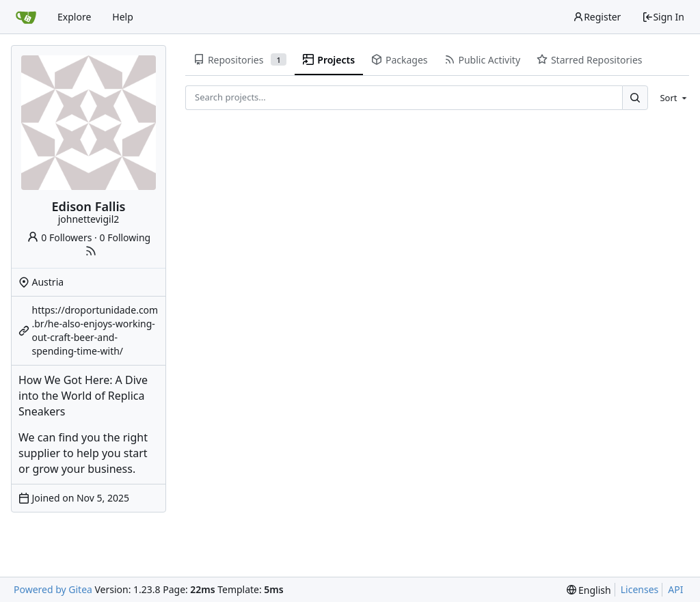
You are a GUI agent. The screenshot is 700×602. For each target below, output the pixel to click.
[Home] (26, 17)
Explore (74, 17)
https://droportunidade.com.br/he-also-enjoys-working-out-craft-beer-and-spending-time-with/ (95, 330)
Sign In (663, 17)
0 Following (125, 237)
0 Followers (59, 237)
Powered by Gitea (53, 589)
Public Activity (482, 60)
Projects (329, 60)
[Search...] (635, 97)
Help (123, 17)
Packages (399, 60)
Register (597, 17)
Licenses (640, 589)
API (675, 589)
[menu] (671, 98)
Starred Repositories (589, 60)
